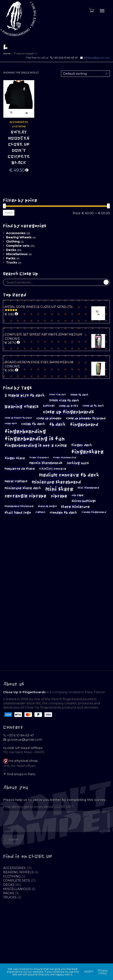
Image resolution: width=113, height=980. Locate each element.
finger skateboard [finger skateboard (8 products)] (39, 458)
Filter (9, 213)
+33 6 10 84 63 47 (20, 735)
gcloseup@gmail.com (97, 58)
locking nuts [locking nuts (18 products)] (78, 463)
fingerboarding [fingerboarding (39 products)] (25, 431)
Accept (89, 972)
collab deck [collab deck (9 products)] (11, 423)
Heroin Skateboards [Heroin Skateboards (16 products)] (46, 463)
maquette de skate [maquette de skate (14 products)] (20, 469)
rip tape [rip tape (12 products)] (77, 495)
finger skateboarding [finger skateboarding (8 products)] (65, 458)
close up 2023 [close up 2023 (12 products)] (69, 406)
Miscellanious (17, 254)
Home (7, 53)
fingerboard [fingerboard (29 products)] (84, 425)
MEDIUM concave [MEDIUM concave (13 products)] (53, 469)
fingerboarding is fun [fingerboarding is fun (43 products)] (35, 439)
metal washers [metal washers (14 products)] (16, 481)
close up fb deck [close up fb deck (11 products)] (93, 406)
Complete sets (18, 246)
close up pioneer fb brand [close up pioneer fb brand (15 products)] (86, 418)
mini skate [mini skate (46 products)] (59, 489)
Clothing (19, 127)
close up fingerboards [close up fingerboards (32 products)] (69, 412)
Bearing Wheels (19, 237)
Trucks (12, 262)
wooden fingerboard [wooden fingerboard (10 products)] (94, 512)
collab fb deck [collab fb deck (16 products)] (33, 424)
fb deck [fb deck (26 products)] (57, 424)
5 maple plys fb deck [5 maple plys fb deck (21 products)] (25, 395)
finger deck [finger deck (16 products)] (82, 445)
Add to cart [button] (11, 113)
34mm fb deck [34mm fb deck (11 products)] (79, 395)
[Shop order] (85, 74)
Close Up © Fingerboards (24, 692)
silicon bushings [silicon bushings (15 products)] (84, 501)
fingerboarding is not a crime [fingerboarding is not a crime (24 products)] (36, 445)
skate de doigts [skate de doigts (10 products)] (47, 506)
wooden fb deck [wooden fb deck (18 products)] (63, 513)
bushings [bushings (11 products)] (49, 406)
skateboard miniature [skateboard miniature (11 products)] (19, 506)
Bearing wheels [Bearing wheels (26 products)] (22, 407)
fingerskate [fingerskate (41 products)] (87, 452)
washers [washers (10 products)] (40, 512)
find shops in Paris (21, 774)
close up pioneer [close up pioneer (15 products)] (49, 418)
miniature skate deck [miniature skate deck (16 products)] (23, 488)
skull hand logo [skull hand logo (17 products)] (18, 513)
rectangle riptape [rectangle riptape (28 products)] (25, 496)
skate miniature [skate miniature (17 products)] (75, 507)
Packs (11, 258)
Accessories (19, 122)
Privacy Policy (103, 972)
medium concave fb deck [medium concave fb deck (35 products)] (69, 475)
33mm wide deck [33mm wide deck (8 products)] (58, 395)
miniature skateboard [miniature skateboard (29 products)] (56, 482)
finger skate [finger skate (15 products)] (15, 458)
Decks (11, 250)
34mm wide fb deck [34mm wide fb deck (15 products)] (64, 400)
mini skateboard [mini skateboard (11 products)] (88, 488)
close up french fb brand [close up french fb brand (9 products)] (18, 418)
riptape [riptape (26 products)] (59, 496)
